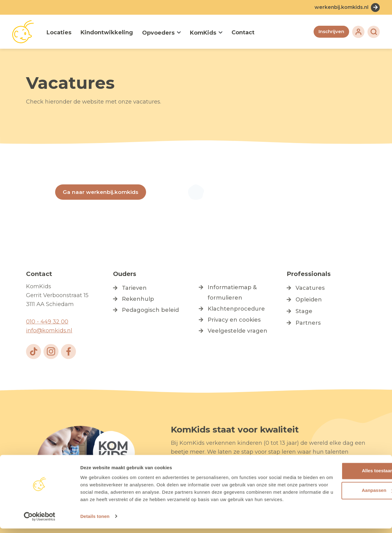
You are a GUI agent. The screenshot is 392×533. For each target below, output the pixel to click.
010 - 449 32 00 (47, 322)
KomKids (203, 33)
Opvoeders (158, 33)
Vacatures (310, 288)
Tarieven (134, 288)
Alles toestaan (341, 468)
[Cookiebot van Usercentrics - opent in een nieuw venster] (40, 521)
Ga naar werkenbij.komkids (101, 192)
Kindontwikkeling (107, 32)
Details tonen (95, 521)
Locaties (59, 32)
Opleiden (309, 300)
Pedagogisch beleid (150, 310)
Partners (308, 323)
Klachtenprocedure (236, 309)
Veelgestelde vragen (237, 331)
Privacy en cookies (234, 320)
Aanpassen (341, 488)
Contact (243, 32)
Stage (304, 312)
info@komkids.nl (49, 331)
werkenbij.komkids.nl (341, 7)
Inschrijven (331, 32)
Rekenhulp (138, 299)
